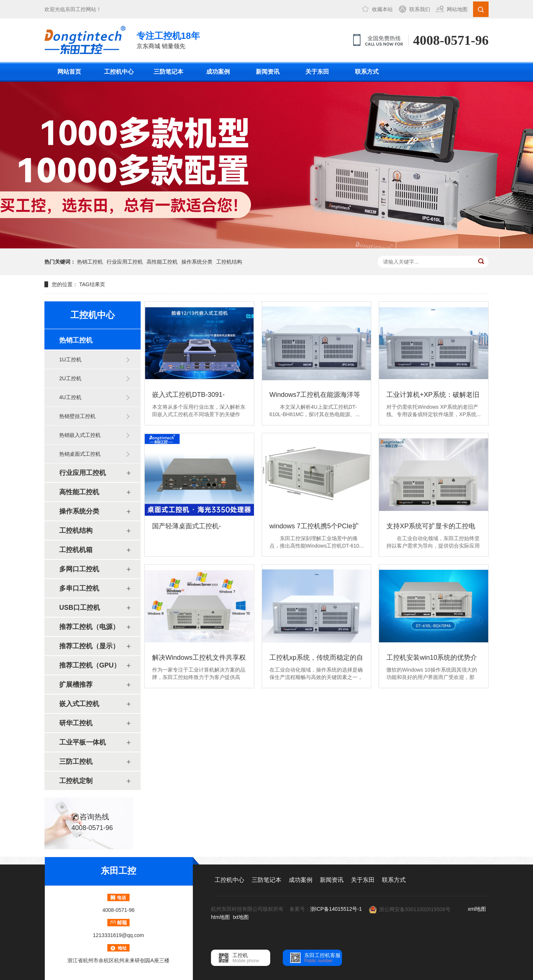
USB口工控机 (80, 608)
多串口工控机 (79, 588)
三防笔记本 (168, 72)
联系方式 (367, 72)
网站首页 (69, 72)
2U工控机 (70, 378)
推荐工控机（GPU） (90, 665)
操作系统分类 (197, 262)
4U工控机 (70, 397)
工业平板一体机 (83, 742)
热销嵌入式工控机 (80, 435)
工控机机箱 (76, 550)
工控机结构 (229, 262)
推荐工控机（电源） (89, 627)
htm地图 (220, 917)
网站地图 (457, 9)
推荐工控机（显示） (89, 646)
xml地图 (477, 909)
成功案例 (218, 72)
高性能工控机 (162, 262)
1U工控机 (70, 359)
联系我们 (420, 9)
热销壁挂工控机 (77, 416)
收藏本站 (382, 9)
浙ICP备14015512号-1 (336, 909)
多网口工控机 (79, 569)
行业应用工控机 (125, 262)
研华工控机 (76, 723)
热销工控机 (90, 262)
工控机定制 (76, 781)
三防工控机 (76, 762)
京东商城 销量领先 (168, 39)
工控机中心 (119, 72)
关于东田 (317, 72)
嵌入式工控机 (79, 704)
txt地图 (241, 917)
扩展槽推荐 (76, 685)
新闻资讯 (268, 72)
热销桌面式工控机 (80, 454)
